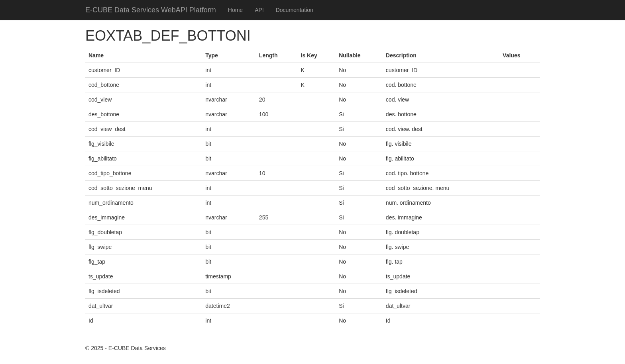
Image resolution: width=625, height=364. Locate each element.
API (259, 10)
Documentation (295, 10)
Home (235, 10)
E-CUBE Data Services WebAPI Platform (151, 10)
